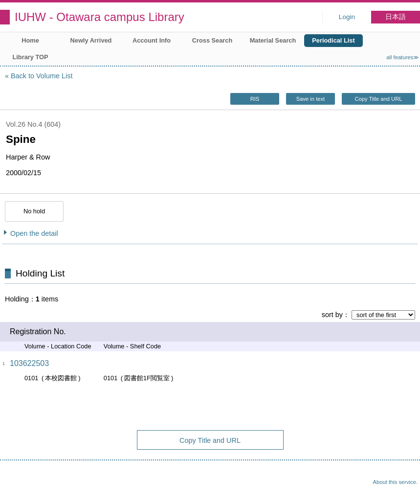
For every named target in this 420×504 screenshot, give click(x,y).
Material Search (273, 40)
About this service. (395, 482)
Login (347, 17)
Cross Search (212, 40)
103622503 (29, 363)
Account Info (152, 40)
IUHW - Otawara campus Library (99, 17)
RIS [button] (255, 99)
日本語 (396, 17)
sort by (332, 315)
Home (30, 40)
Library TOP (30, 57)
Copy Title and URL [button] (378, 99)
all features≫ (403, 57)
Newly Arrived (91, 40)
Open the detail (34, 233)
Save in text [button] (310, 99)
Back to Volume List (42, 76)
